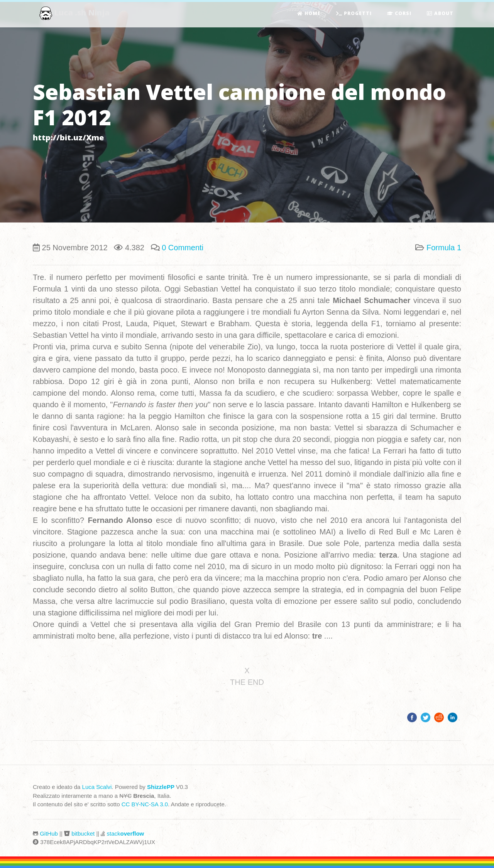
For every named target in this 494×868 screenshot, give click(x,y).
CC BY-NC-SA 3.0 (145, 804)
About (440, 14)
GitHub (49, 833)
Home (309, 14)
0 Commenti (183, 248)
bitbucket (83, 833)
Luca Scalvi (97, 787)
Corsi (399, 14)
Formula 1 (444, 248)
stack (126, 833)
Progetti (354, 14)
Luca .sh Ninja (75, 14)
